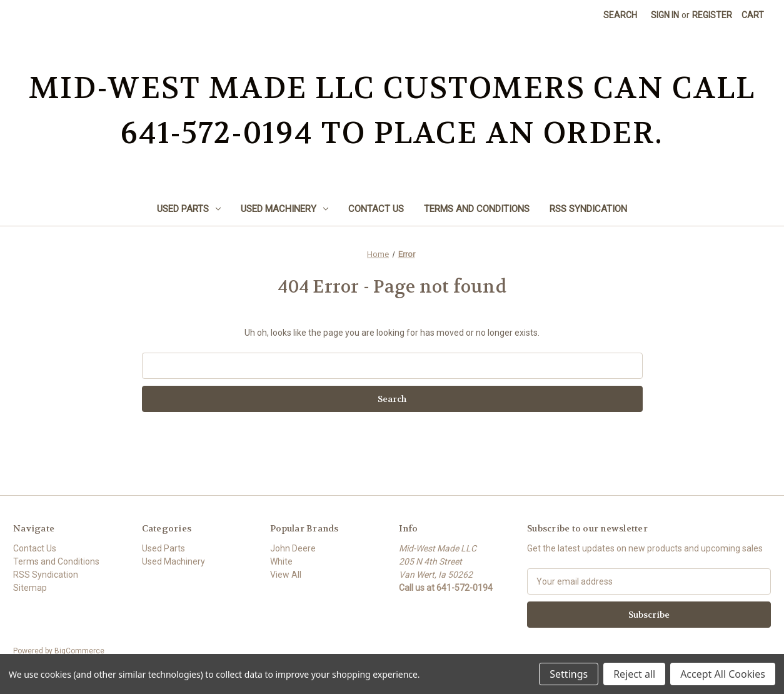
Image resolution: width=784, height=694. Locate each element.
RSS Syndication (588, 209)
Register (712, 15)
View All (286, 575)
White (281, 561)
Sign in (665, 15)
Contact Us (376, 209)
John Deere (293, 548)
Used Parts (189, 209)
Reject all (634, 674)
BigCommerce (79, 651)
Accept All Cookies (723, 674)
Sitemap (30, 588)
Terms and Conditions (477, 209)
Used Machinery (284, 209)
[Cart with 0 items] (753, 15)
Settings (569, 674)
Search (620, 15)
